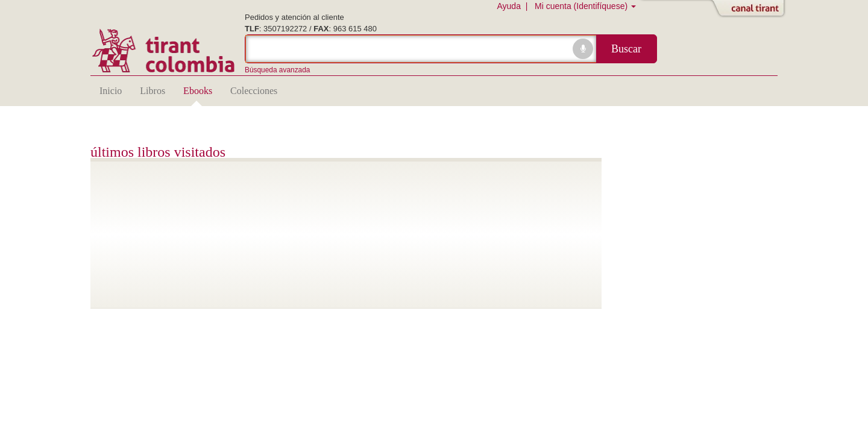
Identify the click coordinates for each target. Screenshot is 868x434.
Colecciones (254, 91)
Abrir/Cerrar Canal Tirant (750, 9)
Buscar (626, 49)
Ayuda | (514, 6)
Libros (153, 91)
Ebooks (198, 91)
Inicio (111, 91)
